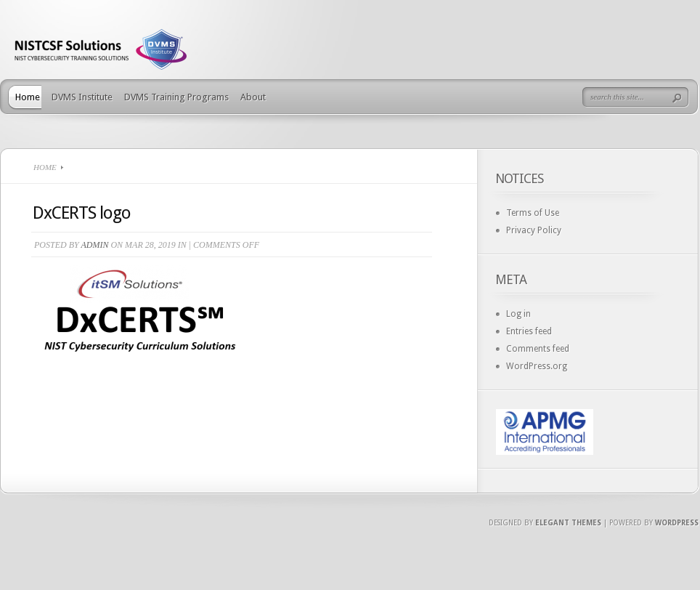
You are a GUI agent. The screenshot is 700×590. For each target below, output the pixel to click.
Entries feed (529, 331)
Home (28, 97)
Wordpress (677, 523)
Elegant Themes (568, 523)
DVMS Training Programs (176, 97)
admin (94, 245)
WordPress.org (537, 366)
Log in (518, 314)
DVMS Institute (82, 97)
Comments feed (538, 349)
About (253, 97)
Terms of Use (533, 213)
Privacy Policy (534, 230)
